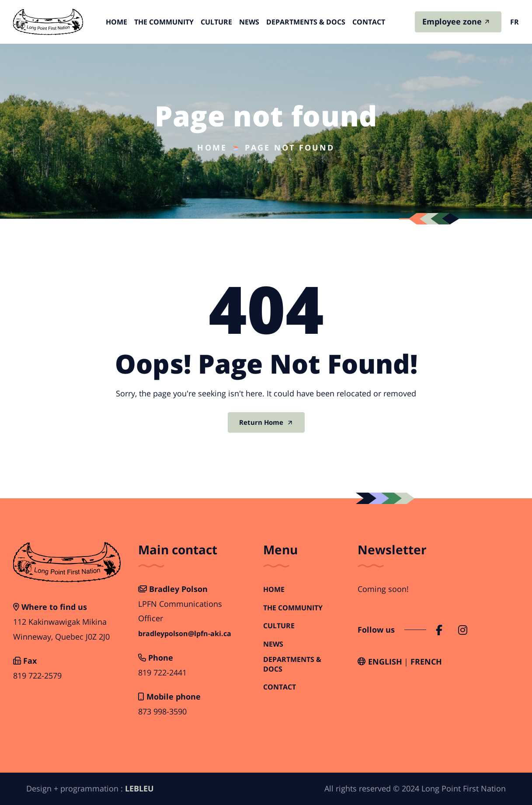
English (385, 661)
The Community (164, 22)
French (426, 661)
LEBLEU (139, 788)
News (249, 22)
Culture (216, 22)
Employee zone (452, 21)
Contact (369, 22)
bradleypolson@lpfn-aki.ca (185, 634)
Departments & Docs (306, 22)
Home (116, 22)
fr (515, 22)
